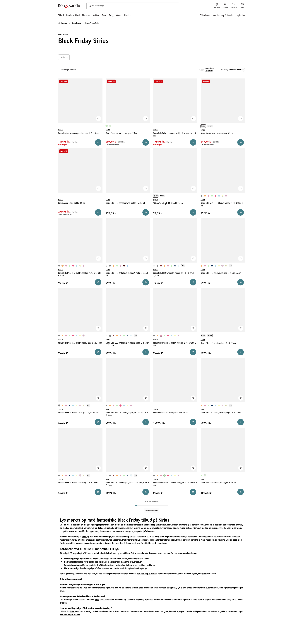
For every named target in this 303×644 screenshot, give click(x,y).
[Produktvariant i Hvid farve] (107, 266)
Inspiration (240, 15)
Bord (104, 15)
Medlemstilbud (73, 15)
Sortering (224, 70)
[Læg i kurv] (241, 212)
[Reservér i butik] (98, 142)
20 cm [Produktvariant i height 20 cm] (210, 126)
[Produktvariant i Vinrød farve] (124, 266)
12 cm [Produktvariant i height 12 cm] (203, 126)
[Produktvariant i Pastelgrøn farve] (110, 126)
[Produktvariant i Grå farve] (201, 196)
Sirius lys (85, 537)
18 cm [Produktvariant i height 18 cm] (162, 196)
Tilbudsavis (205, 15)
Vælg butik (209, 71)
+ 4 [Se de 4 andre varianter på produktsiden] (183, 266)
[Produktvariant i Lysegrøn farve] (107, 126)
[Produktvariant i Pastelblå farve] (128, 266)
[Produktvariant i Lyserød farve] (208, 196)
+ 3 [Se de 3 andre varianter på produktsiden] (231, 266)
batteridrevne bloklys (122, 531)
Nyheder (86, 15)
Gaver (119, 15)
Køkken (96, 15)
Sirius (92, 528)
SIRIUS (60, 130)
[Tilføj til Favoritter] (98, 119)
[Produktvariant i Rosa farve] (226, 196)
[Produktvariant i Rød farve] (161, 266)
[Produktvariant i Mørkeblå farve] (175, 266)
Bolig (111, 15)
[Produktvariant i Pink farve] (215, 196)
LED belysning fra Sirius (79, 553)
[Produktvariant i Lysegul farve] (222, 196)
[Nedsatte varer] (236, 70)
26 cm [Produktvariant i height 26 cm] (210, 336)
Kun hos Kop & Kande (223, 15)
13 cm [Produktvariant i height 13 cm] (156, 196)
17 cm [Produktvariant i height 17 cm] (203, 336)
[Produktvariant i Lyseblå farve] (219, 196)
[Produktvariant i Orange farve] (205, 196)
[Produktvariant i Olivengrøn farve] (226, 266)
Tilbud (61, 15)
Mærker (128, 15)
